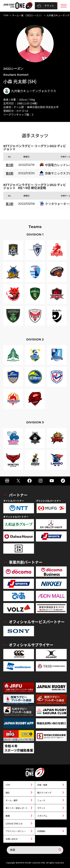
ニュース (41, 800)
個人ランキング (44, 792)
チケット (46, 6)
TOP (6, 15)
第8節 (10, 173)
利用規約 (41, 831)
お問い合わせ (12, 839)
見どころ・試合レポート (17, 808)
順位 (8, 792)
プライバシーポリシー (16, 831)
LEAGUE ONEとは (14, 823)
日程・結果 (42, 785)
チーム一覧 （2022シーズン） (27, 15)
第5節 (10, 165)
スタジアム (42, 816)
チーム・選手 (12, 800)
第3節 (10, 204)
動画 (8, 816)
